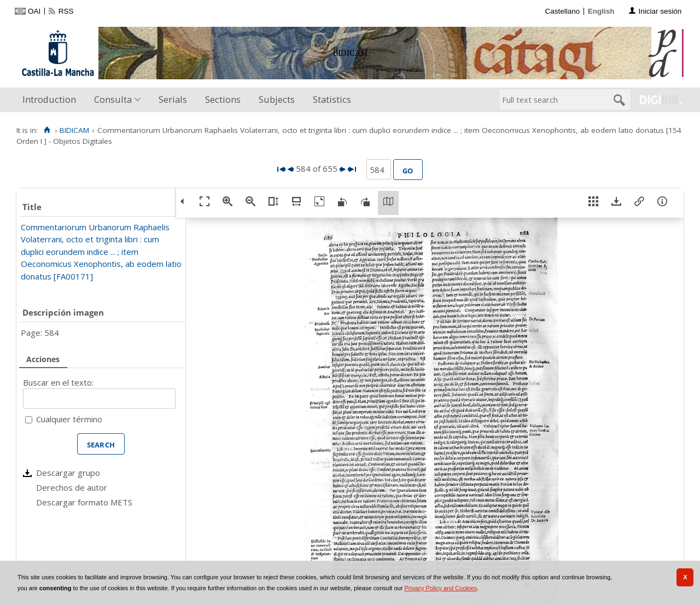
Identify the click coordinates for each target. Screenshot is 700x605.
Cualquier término (69, 419)
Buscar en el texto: (58, 382)
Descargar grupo (68, 473)
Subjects (277, 99)
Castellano (562, 11)
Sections (223, 99)
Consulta (113, 99)
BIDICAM (74, 130)
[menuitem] (52, 100)
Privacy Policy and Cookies (441, 588)
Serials (173, 99)
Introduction (49, 99)
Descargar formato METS (84, 502)
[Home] (47, 130)
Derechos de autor (72, 487)
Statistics (332, 99)
